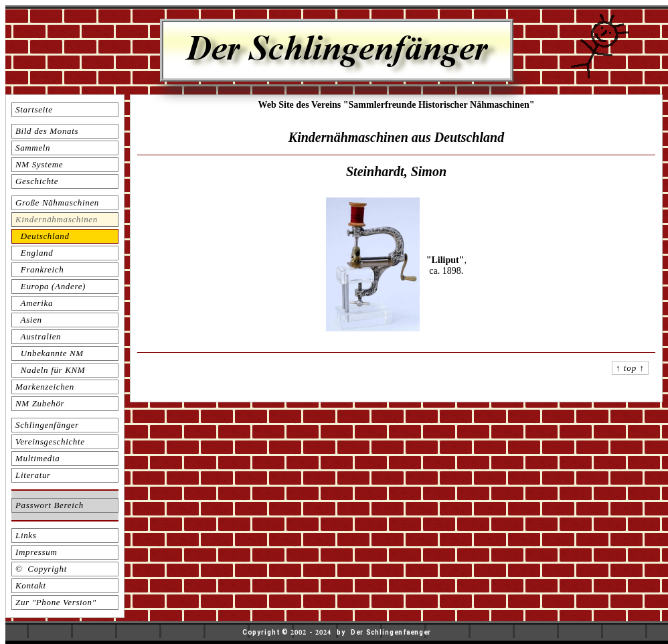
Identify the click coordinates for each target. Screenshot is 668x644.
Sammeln (33, 148)
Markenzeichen (45, 387)
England (34, 253)
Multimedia (37, 458)
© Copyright (41, 569)
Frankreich (39, 269)
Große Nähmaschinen (57, 203)
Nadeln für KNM (50, 370)
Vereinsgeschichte (50, 441)
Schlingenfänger (47, 425)
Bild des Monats (47, 131)
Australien (38, 336)
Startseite (34, 109)
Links (26, 535)
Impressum (36, 552)
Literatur (33, 475)
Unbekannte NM (50, 353)
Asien (29, 320)
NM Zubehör (40, 403)
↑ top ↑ (630, 368)
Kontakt (31, 585)
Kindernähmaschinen (57, 219)
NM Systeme (39, 164)
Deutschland (43, 236)
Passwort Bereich (50, 505)
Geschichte (37, 181)
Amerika (34, 303)
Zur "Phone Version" (56, 602)
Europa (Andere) (51, 286)
